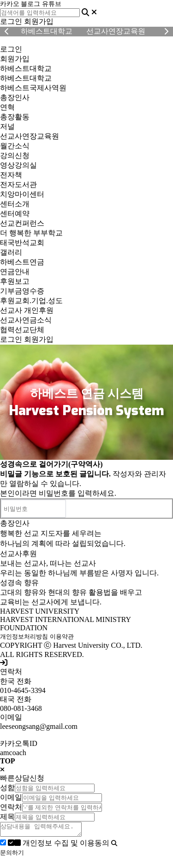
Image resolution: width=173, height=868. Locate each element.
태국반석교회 (22, 243)
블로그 (30, 4)
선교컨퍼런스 (22, 223)
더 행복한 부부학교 (31, 233)
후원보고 (15, 281)
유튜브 (52, 4)
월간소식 (15, 146)
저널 (7, 126)
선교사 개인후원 (27, 310)
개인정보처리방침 (24, 636)
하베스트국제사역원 (33, 88)
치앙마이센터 (22, 194)
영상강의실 (18, 165)
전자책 (11, 175)
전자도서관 (18, 185)
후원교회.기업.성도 (31, 301)
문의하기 (12, 855)
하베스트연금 (22, 262)
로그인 (11, 21)
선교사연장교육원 (30, 136)
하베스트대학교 (26, 68)
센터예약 (15, 214)
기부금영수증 (22, 291)
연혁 (7, 107)
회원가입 (39, 21)
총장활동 (15, 117)
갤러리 (11, 252)
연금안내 (15, 272)
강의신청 (15, 155)
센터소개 (15, 204)
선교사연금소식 (26, 320)
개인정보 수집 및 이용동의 (60, 846)
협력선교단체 (22, 330)
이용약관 (62, 636)
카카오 (10, 4)
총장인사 (15, 97)
